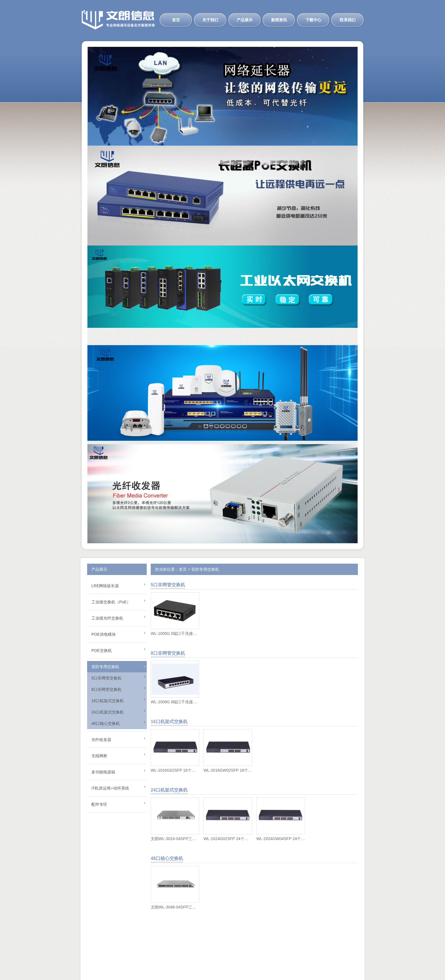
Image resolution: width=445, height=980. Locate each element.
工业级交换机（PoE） (111, 602)
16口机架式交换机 (108, 701)
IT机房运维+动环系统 (110, 788)
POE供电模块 (104, 634)
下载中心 (313, 20)
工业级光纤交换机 (107, 618)
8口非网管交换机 (106, 689)
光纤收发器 (101, 740)
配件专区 (99, 804)
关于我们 (210, 20)
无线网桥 (99, 756)
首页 (176, 20)
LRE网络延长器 (105, 586)
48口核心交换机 (106, 723)
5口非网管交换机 (106, 678)
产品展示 (245, 20)
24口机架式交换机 (108, 712)
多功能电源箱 (103, 772)
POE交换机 (102, 650)
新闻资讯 (279, 20)
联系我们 (348, 20)
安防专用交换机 (105, 667)
